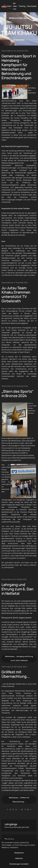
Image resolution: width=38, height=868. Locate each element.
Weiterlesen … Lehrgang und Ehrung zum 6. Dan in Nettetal (19, 658)
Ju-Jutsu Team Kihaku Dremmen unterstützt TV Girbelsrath (16, 294)
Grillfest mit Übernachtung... (16, 674)
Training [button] (22, 6)
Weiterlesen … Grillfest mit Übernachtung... (19, 800)
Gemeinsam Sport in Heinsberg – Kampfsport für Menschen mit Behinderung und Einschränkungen (19, 67)
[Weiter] (31, 810)
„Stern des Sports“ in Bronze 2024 (17, 393)
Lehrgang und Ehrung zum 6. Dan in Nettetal (17, 589)
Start (9, 6)
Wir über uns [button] (15, 6)
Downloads (32, 6)
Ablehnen (19, 858)
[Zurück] (7, 810)
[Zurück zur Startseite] (4, 6)
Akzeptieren (19, 853)
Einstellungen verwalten (19, 864)
